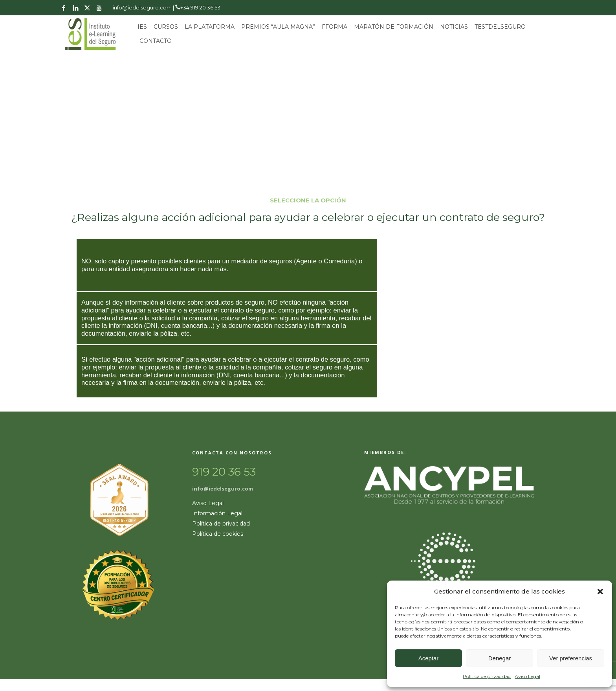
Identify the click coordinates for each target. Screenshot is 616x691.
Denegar (500, 658)
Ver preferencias (571, 658)
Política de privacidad (487, 676)
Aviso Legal (527, 676)
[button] (600, 592)
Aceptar (429, 658)
